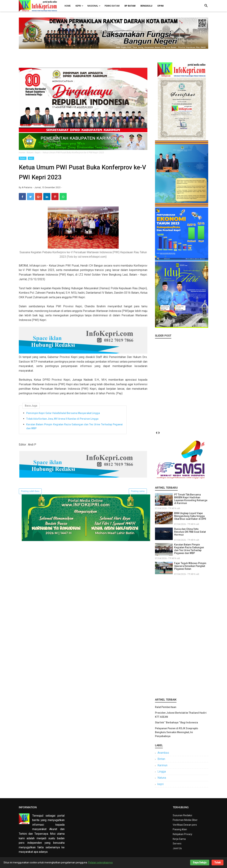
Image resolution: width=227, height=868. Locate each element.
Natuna (162, 778)
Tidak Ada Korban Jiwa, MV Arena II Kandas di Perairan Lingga (62, 419)
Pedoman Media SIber (185, 820)
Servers (177, 844)
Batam (23, 158)
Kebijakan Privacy (182, 834)
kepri (31, 158)
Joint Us (177, 848)
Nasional (93, 6)
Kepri (78, 6)
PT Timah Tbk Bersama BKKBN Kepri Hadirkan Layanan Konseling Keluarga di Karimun (191, 499)
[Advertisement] (182, 636)
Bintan (161, 759)
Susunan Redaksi (182, 815)
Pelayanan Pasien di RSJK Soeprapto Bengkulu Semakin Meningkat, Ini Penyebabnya (177, 732)
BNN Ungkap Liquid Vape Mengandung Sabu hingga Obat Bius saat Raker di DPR (190, 516)
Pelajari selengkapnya (100, 863)
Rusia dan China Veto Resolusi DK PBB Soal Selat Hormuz (190, 532)
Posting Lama (138, 491)
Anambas (163, 753)
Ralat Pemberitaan (166, 707)
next (159, 433)
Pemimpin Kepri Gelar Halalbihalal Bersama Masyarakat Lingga (63, 413)
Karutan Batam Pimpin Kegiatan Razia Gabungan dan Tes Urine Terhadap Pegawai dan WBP (74, 426)
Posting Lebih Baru (30, 491)
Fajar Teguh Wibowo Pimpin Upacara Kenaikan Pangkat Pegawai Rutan (190, 566)
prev (156, 433)
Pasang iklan (180, 829)
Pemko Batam (112, 6)
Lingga (162, 772)
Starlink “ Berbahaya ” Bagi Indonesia (176, 723)
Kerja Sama (179, 839)
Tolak (218, 863)
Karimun (162, 765)
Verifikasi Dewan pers (185, 825)
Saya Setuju (200, 863)
